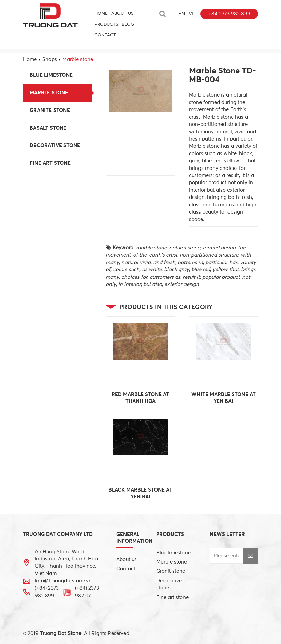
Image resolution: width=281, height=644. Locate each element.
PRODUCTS (106, 24)
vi (191, 14)
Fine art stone (50, 163)
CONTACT (105, 35)
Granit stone (171, 571)
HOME (101, 13)
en (182, 14)
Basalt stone (48, 128)
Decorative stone (55, 145)
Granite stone (50, 110)
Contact (126, 569)
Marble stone (49, 93)
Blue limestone (51, 75)
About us (122, 13)
